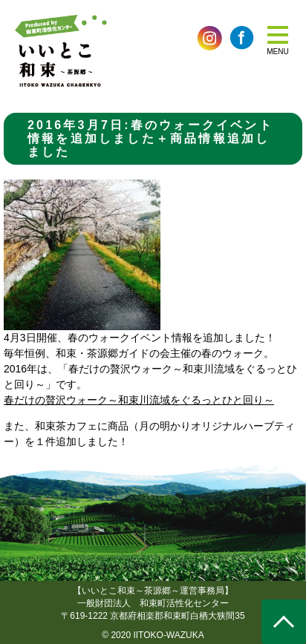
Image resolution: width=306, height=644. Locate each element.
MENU (277, 52)
